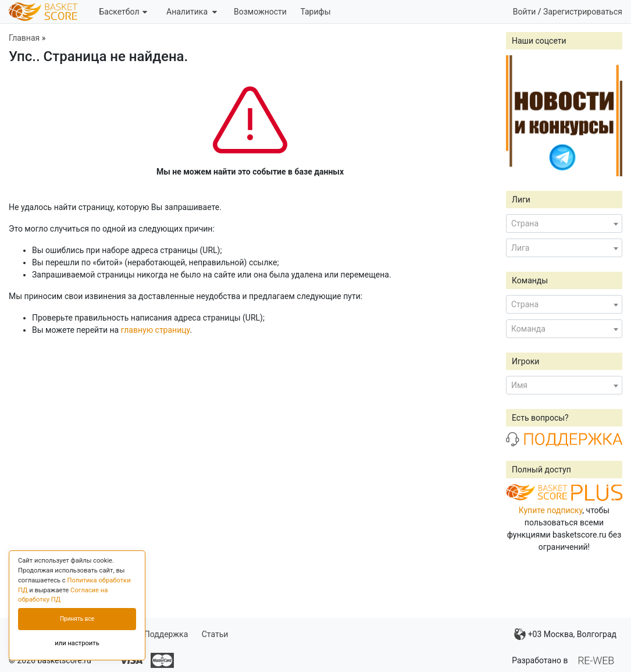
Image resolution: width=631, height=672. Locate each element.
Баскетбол (123, 12)
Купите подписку (551, 510)
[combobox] (564, 223)
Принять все (77, 619)
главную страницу (156, 330)
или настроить (77, 643)
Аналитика (192, 12)
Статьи (215, 634)
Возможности (260, 12)
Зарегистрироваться (583, 12)
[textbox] (564, 223)
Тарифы (315, 12)
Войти (525, 12)
